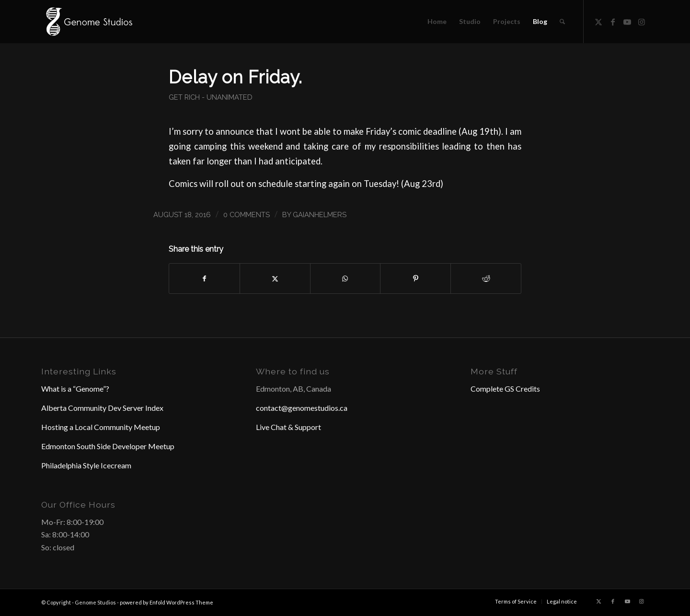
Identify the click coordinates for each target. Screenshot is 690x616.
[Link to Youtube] (627, 21)
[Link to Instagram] (642, 21)
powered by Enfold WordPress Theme (167, 602)
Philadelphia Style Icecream (86, 465)
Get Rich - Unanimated (211, 97)
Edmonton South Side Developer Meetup (108, 446)
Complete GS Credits (505, 389)
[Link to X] (598, 21)
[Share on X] (275, 279)
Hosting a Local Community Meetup (101, 427)
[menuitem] (437, 22)
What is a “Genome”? (75, 389)
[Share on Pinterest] (415, 279)
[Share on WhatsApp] (345, 279)
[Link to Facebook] (613, 21)
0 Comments (247, 215)
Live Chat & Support (288, 427)
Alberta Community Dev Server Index (102, 408)
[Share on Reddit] (486, 279)
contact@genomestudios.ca (302, 408)
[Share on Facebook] (204, 279)
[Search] (562, 22)
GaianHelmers (320, 215)
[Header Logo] (88, 22)
